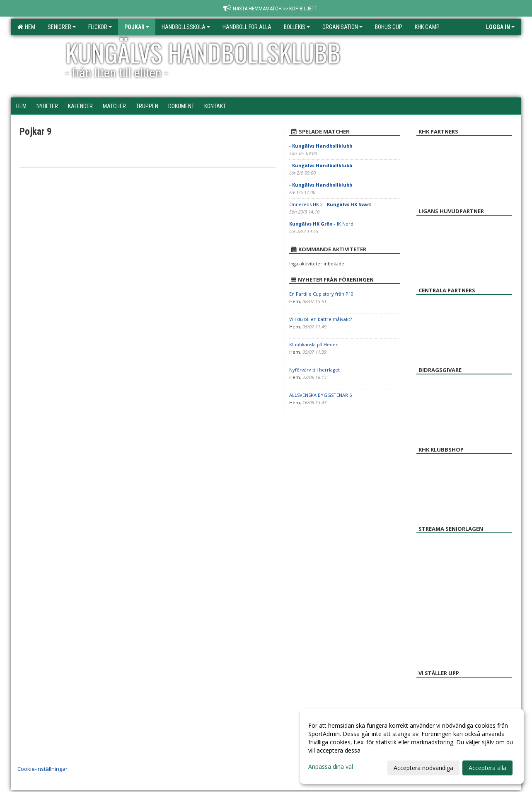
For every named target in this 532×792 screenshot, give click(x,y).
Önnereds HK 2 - (330, 204)
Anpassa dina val (331, 767)
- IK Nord (321, 224)
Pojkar (137, 27)
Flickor (100, 27)
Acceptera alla (487, 768)
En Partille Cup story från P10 (321, 294)
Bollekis (297, 27)
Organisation (342, 27)
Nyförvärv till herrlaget (314, 370)
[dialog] (412, 746)
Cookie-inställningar (42, 769)
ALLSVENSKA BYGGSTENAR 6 (320, 395)
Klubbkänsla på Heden (314, 344)
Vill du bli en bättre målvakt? (320, 319)
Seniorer (62, 27)
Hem (26, 27)
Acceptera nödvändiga (423, 768)
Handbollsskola (186, 27)
